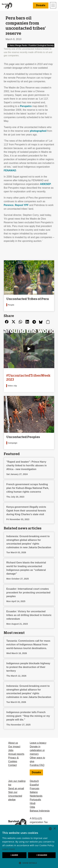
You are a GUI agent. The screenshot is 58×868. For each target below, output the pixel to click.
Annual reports (16, 754)
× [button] (55, 829)
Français (34, 788)
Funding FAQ (37, 765)
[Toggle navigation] (53, 5)
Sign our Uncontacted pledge (15, 796)
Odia (32, 807)
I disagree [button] (42, 855)
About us (13, 743)
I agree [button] (14, 855)
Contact (12, 765)
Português (35, 800)
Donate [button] (41, 5)
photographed (38, 131)
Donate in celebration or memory (37, 750)
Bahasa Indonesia (40, 811)
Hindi (32, 803)
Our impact (14, 747)
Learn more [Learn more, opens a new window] (9, 849)
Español (34, 785)
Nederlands (36, 796)
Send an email (16, 788)
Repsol (22, 205)
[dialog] (29, 846)
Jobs (11, 750)
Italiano (34, 792)
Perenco (9, 205)
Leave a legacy (38, 743)
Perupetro (26, 106)
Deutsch (34, 781)
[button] (29, 863)
